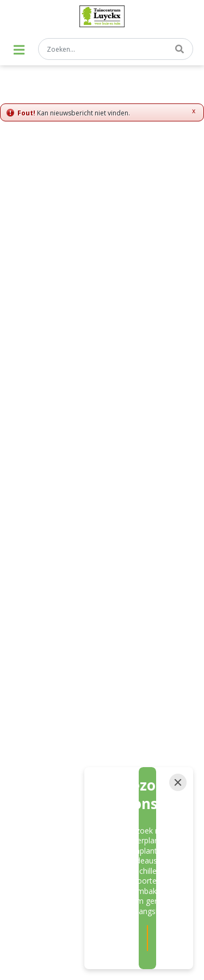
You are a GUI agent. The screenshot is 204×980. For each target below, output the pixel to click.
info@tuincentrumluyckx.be (102, 461)
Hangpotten (129, 818)
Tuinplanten (41, 799)
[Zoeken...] (116, 49)
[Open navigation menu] (19, 50)
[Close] (178, 852)
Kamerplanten (133, 799)
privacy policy (127, 362)
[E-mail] (74, 383)
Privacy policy (102, 668)
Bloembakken (44, 818)
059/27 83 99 (102, 446)
